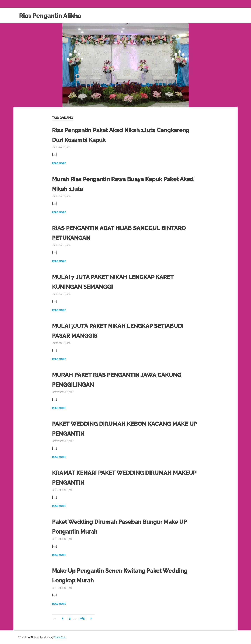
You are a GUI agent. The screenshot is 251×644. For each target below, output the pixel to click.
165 (82, 618)
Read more (59, 163)
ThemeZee (60, 637)
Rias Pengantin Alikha (54, 15)
